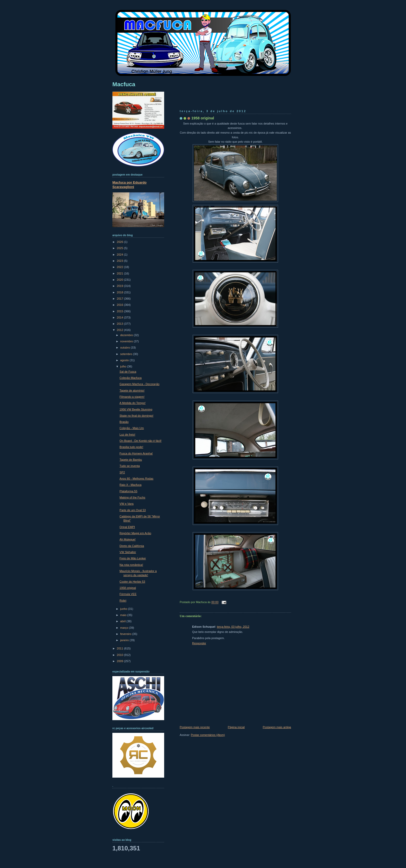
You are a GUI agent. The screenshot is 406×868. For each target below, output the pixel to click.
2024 (120, 255)
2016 (120, 305)
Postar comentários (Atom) (208, 735)
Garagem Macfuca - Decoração (140, 384)
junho (124, 609)
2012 (120, 330)
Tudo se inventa (130, 466)
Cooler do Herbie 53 (132, 582)
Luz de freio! (128, 435)
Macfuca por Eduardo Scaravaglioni (129, 185)
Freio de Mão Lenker (133, 558)
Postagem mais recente (195, 727)
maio (124, 615)
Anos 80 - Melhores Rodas (137, 479)
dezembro (127, 335)
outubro (125, 348)
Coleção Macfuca (131, 378)
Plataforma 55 (129, 491)
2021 (120, 273)
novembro (127, 341)
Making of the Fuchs (132, 497)
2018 (120, 292)
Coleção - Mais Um (132, 428)
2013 (120, 324)
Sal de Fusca (128, 372)
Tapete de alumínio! (132, 390)
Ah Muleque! (128, 539)
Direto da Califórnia (132, 546)
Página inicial (236, 727)
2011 (120, 648)
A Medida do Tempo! (133, 403)
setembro (126, 354)
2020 (120, 280)
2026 (120, 242)
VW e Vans (127, 504)
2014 (120, 317)
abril (123, 621)
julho (124, 366)
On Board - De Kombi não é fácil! (141, 441)
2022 (120, 267)
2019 (120, 286)
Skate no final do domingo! (137, 416)
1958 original (203, 118)
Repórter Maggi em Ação (135, 533)
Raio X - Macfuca (131, 485)
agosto (125, 360)
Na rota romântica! (131, 565)
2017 (120, 299)
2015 (120, 311)
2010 (120, 655)
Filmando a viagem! (132, 397)
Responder (199, 643)
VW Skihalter (128, 552)
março (125, 628)
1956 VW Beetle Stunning (136, 409)
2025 (120, 248)
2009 (120, 661)
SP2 (122, 472)
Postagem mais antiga (277, 727)
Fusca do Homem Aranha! (136, 453)
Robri (123, 601)
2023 (120, 261)
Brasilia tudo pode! (132, 447)
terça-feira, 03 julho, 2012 (233, 627)
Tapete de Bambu (131, 460)
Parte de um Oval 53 (133, 510)
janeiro (125, 640)
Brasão (124, 422)
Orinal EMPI (127, 527)
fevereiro (126, 634)
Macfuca (124, 84)
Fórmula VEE (128, 594)
